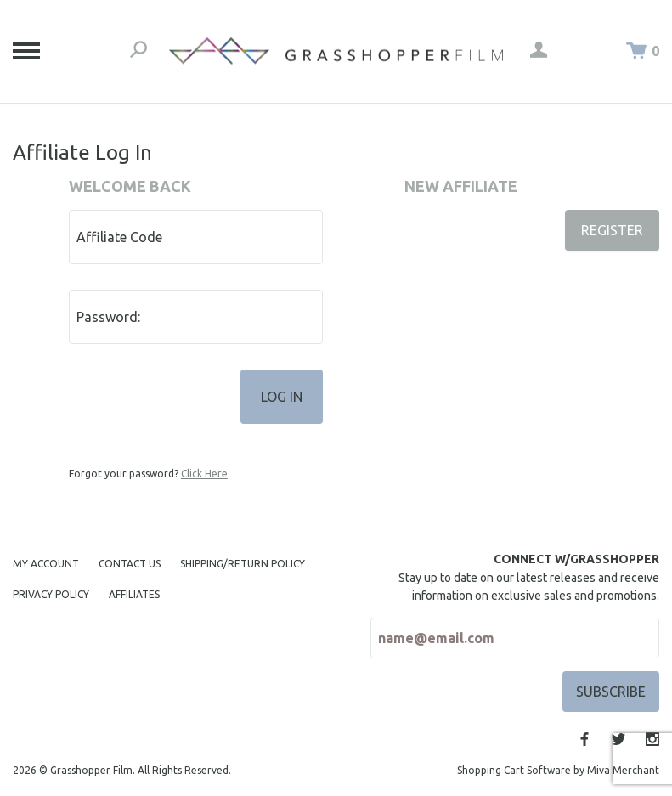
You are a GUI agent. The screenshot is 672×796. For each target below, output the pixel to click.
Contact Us (130, 564)
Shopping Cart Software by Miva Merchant (558, 770)
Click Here (204, 474)
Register (612, 230)
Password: (108, 317)
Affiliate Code (119, 237)
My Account (46, 564)
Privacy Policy (51, 594)
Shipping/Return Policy (243, 564)
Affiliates (134, 594)
